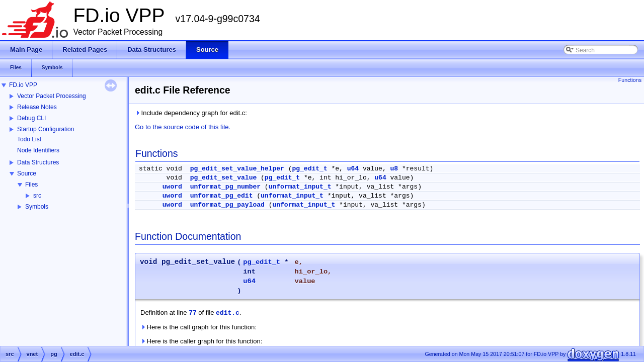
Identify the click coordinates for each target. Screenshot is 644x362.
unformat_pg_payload (227, 205)
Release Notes (37, 107)
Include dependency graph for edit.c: (191, 113)
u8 (394, 169)
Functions (630, 80)
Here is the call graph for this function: (198, 327)
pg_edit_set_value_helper (237, 169)
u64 (353, 169)
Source (27, 173)
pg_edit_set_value (224, 178)
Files (31, 185)
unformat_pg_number (225, 187)
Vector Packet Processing (52, 96)
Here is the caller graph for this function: (201, 341)
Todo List (29, 139)
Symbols (37, 207)
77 (193, 313)
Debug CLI (31, 118)
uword (172, 187)
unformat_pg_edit (222, 196)
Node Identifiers (38, 150)
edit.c (228, 313)
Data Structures (38, 162)
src (37, 196)
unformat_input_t (300, 187)
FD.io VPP (23, 85)
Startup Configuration (46, 129)
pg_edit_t (309, 169)
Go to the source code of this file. (183, 127)
